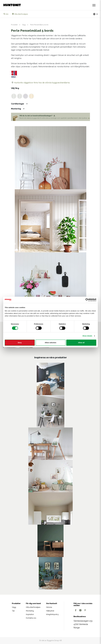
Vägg (24, 25)
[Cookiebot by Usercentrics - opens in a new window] (87, 300)
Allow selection (50, 343)
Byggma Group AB (54, 640)
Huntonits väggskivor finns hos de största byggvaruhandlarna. (40, 83)
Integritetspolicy (52, 614)
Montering (30, 611)
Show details (87, 336)
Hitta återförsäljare (33, 607)
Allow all (81, 343)
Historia (49, 607)
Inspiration (30, 614)
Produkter (14, 25)
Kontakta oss (31, 618)
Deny (20, 343)
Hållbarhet (50, 611)
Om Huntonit (52, 603)
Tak (13, 611)
